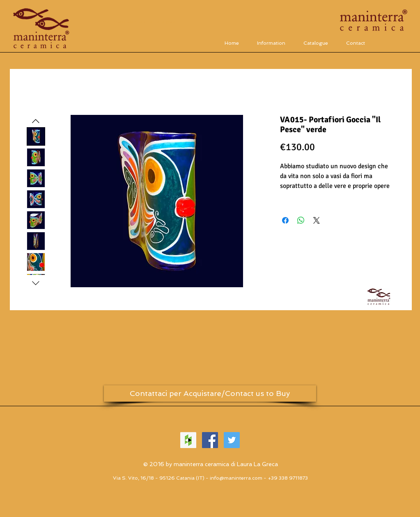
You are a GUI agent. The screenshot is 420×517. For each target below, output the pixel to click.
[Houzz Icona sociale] (188, 440)
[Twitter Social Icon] (232, 440)
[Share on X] (317, 220)
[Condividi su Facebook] (285, 220)
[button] (316, 43)
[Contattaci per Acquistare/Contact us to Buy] (210, 393)
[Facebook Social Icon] (210, 440)
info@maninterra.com (236, 478)
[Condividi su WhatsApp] (301, 220)
